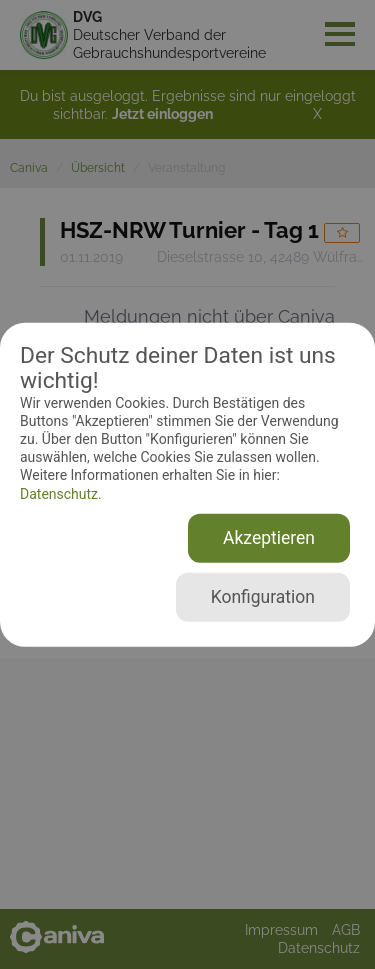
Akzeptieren (269, 538)
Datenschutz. (61, 493)
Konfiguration (263, 597)
